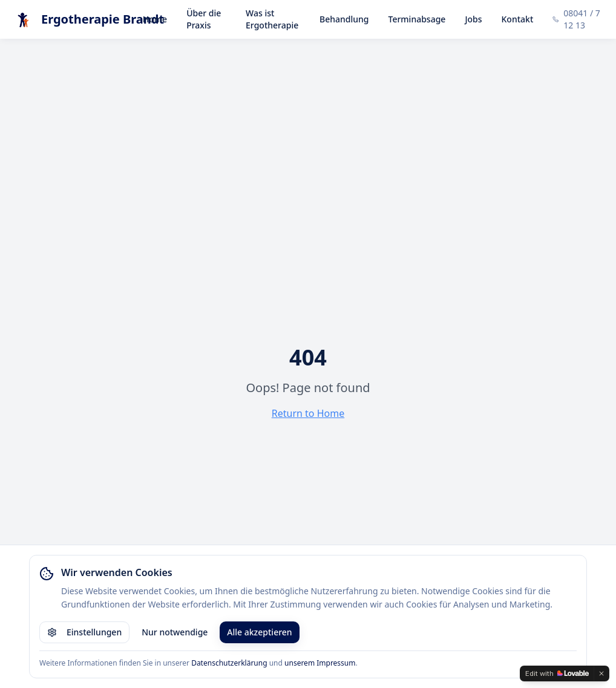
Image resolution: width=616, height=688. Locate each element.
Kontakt (518, 19)
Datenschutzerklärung (229, 663)
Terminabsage (417, 19)
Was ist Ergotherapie (272, 19)
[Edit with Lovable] (557, 673)
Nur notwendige (175, 632)
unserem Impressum (320, 663)
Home (155, 19)
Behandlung (344, 19)
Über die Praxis (204, 19)
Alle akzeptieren (259, 632)
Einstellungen (84, 632)
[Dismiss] (601, 673)
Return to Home (308, 413)
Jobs (473, 19)
